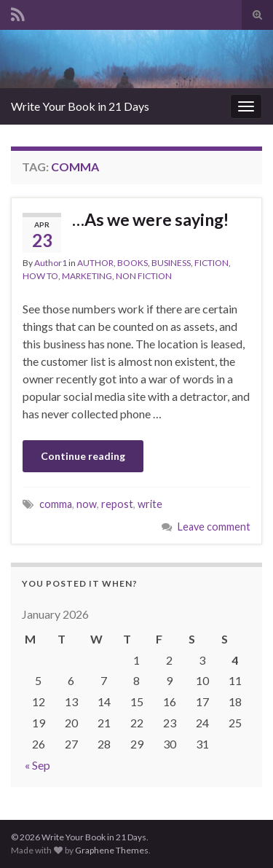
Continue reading (83, 456)
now (87, 504)
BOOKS (132, 263)
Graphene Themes (112, 850)
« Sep (37, 765)
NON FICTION (144, 276)
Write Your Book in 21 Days (80, 106)
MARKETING (87, 276)
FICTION (211, 263)
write (150, 504)
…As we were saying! (150, 219)
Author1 (51, 263)
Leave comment (214, 527)
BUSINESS (171, 263)
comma (56, 504)
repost (117, 504)
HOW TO (40, 276)
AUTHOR (95, 263)
